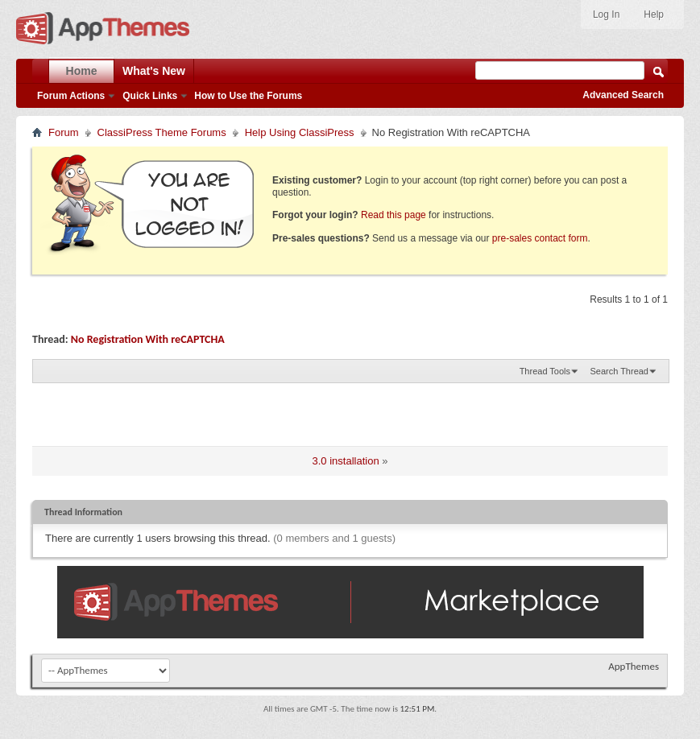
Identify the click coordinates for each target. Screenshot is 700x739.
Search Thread (619, 371)
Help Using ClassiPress (300, 132)
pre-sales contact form (540, 238)
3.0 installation (346, 461)
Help (654, 14)
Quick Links (150, 96)
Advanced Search (623, 95)
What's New (154, 71)
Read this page (393, 215)
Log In (606, 14)
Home (82, 71)
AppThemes (634, 666)
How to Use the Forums (248, 96)
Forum (64, 132)
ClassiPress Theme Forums (162, 132)
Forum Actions (71, 96)
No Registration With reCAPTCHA (148, 339)
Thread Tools (545, 371)
